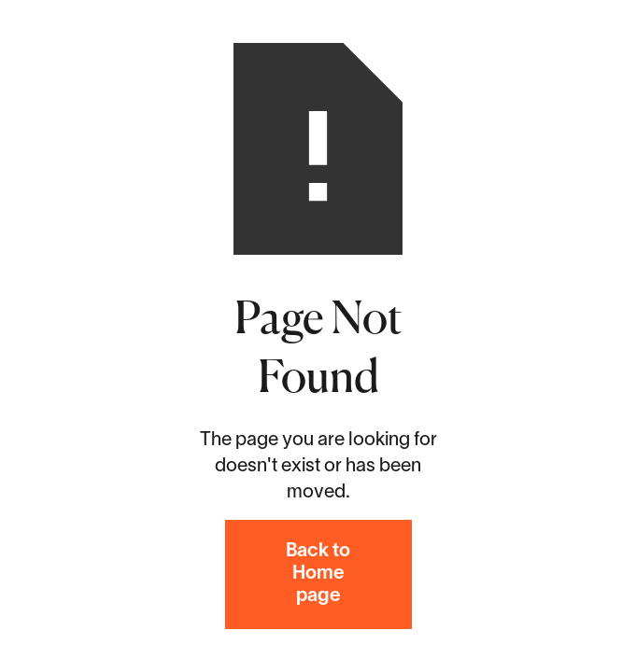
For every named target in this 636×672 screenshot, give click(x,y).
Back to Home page (318, 574)
